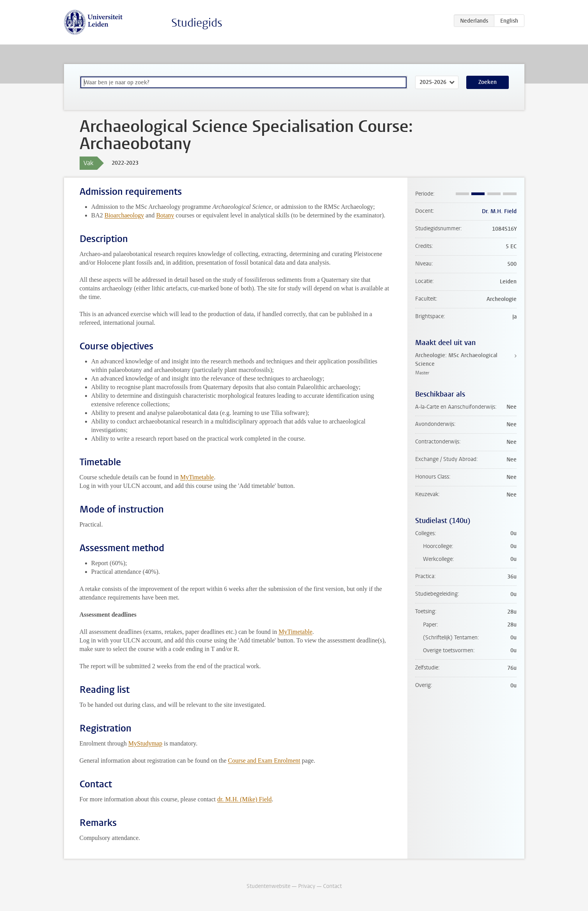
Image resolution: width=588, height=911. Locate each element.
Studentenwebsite (268, 886)
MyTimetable (197, 477)
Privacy (307, 886)
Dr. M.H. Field (499, 211)
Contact (332, 886)
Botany (165, 215)
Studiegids (197, 23)
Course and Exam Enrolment (264, 761)
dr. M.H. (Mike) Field (245, 799)
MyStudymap (145, 743)
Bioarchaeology (124, 215)
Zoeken (488, 82)
